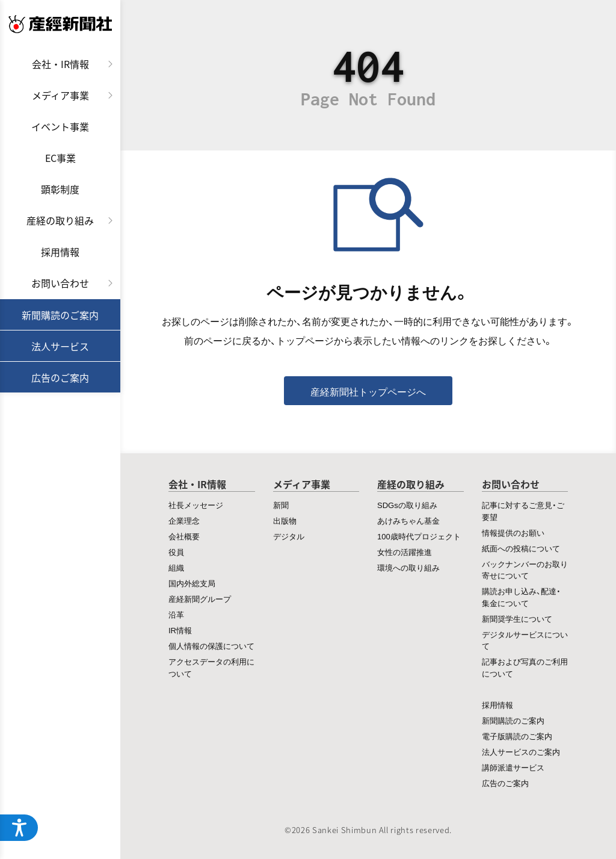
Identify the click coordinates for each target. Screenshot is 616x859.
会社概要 (184, 536)
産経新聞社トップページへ (368, 391)
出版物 (285, 520)
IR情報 (180, 630)
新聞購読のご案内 (60, 315)
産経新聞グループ (200, 599)
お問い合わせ (60, 283)
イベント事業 (60, 126)
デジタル (289, 536)
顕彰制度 (60, 189)
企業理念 (184, 520)
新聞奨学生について (517, 619)
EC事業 (60, 158)
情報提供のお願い (513, 532)
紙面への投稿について (521, 548)
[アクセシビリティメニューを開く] (19, 828)
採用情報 (60, 252)
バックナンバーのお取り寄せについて (525, 570)
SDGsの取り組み (407, 505)
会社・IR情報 (60, 64)
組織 (176, 567)
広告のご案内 (60, 377)
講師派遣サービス (513, 767)
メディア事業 (60, 95)
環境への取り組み (408, 567)
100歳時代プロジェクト (419, 536)
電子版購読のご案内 (517, 736)
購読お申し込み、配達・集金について (521, 597)
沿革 (176, 614)
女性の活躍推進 (405, 552)
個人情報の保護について (211, 646)
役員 (176, 552)
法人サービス (60, 346)
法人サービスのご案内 (521, 752)
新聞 (281, 505)
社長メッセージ (196, 505)
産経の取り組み (60, 220)
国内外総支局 (192, 583)
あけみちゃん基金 (408, 520)
